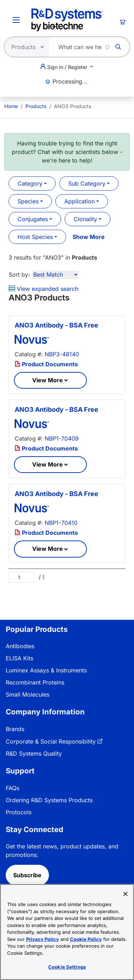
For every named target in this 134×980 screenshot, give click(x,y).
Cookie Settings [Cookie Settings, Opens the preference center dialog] (67, 967)
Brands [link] (15, 729)
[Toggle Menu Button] (16, 20)
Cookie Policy (86, 939)
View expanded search (43, 289)
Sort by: (19, 275)
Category (30, 183)
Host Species (35, 237)
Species (28, 201)
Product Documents (46, 364)
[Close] (125, 894)
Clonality (85, 219)
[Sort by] (55, 275)
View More (48, 380)
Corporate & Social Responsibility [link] (51, 741)
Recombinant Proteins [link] (35, 682)
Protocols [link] (19, 812)
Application (80, 201)
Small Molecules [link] (28, 694)
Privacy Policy (43, 939)
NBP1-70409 (62, 438)
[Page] (21, 577)
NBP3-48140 (62, 354)
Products (36, 106)
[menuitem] (11, 106)
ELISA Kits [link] (19, 658)
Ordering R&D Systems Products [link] (49, 800)
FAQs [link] (13, 788)
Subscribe (27, 875)
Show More (89, 237)
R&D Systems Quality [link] (34, 753)
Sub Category (87, 183)
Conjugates (33, 219)
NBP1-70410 (61, 523)
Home (11, 106)
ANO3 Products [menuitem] (73, 106)
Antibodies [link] (20, 646)
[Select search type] (25, 47)
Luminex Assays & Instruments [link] (46, 670)
